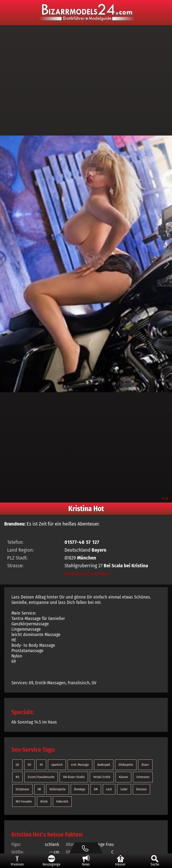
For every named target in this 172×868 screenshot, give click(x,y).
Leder (124, 789)
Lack (109, 789)
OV (29, 765)
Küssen (123, 777)
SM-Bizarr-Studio (74, 777)
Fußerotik (62, 802)
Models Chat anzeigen (87, 573)
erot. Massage (80, 765)
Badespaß (104, 765)
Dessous (141, 789)
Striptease (22, 789)
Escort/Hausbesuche (41, 777)
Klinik (44, 802)
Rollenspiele (58, 789)
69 (41, 765)
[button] (5, 264)
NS (17, 777)
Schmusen (143, 777)
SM (96, 789)
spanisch (57, 765)
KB (39, 789)
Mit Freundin (24, 802)
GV (17, 765)
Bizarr (145, 765)
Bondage (80, 789)
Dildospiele (126, 765)
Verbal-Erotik (102, 777)
